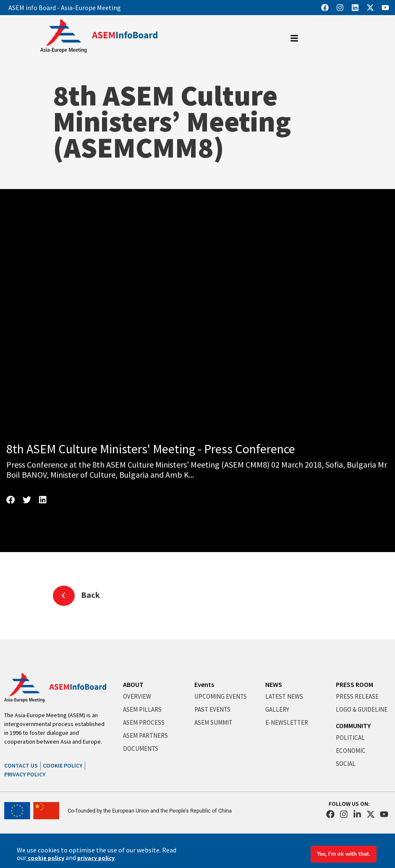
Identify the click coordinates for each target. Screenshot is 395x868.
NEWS (274, 684)
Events (204, 684)
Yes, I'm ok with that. (342, 854)
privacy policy (94, 858)
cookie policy (44, 858)
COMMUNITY (353, 726)
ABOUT (133, 684)
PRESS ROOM (354, 684)
